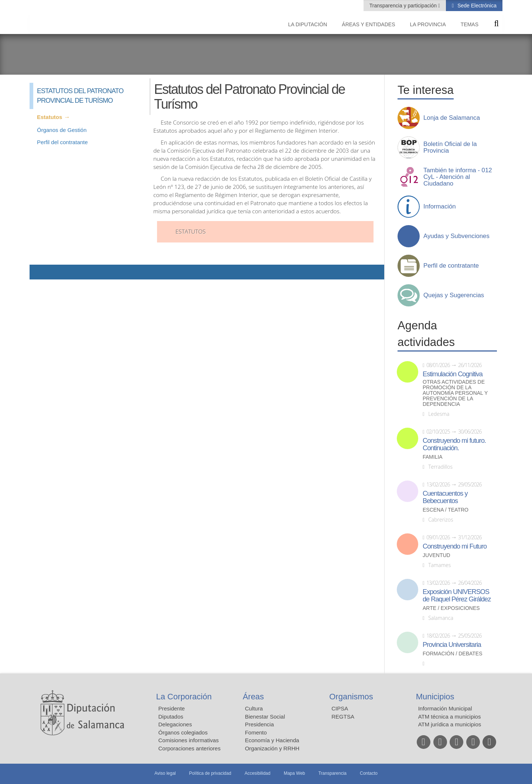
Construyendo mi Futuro (455, 546)
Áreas (253, 697)
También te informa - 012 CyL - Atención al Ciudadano (458, 177)
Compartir (39, 272)
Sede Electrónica (476, 6)
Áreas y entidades (368, 24)
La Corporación (184, 697)
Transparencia (332, 773)
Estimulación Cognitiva (453, 374)
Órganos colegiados (183, 732)
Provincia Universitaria (452, 645)
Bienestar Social (265, 717)
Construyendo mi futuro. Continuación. (454, 444)
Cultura (254, 708)
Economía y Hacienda (272, 740)
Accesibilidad (258, 773)
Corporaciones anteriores (190, 748)
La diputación (308, 24)
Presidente (172, 708)
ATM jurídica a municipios (450, 724)
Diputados (171, 717)
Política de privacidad (210, 773)
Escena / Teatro (446, 510)
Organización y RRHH (272, 748)
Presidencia (259, 724)
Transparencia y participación (404, 6)
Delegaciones (175, 724)
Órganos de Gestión (62, 130)
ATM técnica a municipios (450, 717)
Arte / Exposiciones (451, 608)
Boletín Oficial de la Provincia (450, 147)
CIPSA (340, 708)
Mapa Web (294, 773)
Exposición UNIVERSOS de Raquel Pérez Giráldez (457, 595)
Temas (470, 24)
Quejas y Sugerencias (454, 295)
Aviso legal (165, 773)
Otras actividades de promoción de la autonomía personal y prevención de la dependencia (455, 393)
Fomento (256, 732)
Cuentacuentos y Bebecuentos (445, 497)
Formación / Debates (453, 654)
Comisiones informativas (189, 740)
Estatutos (50, 117)
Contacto (369, 773)
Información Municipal (445, 708)
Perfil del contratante (62, 142)
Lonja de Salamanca (452, 118)
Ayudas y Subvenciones (456, 236)
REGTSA (343, 717)
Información (440, 207)
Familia (433, 457)
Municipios (435, 697)
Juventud (436, 555)
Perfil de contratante (451, 266)
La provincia (428, 24)
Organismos (351, 697)
